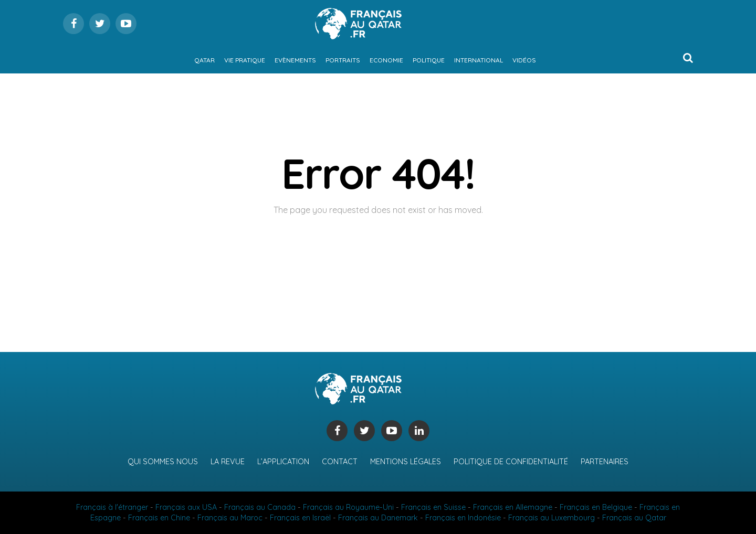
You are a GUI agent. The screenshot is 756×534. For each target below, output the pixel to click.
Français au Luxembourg (552, 518)
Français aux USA (186, 507)
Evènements (295, 60)
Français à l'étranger (112, 507)
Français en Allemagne (513, 507)
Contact (340, 462)
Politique (429, 60)
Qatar (204, 60)
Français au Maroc (230, 518)
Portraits (343, 60)
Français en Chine (159, 518)
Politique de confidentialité (511, 462)
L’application (283, 462)
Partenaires (605, 462)
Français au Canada (260, 507)
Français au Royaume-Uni (348, 507)
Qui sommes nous (163, 462)
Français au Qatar (634, 518)
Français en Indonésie (463, 518)
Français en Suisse (433, 507)
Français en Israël (300, 518)
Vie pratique (245, 60)
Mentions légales (406, 462)
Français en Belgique (596, 507)
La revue (228, 462)
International (479, 60)
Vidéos (524, 60)
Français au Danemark (378, 518)
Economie (386, 60)
